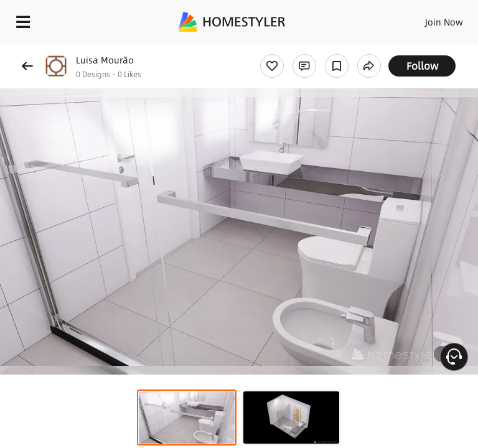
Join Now (444, 22)
